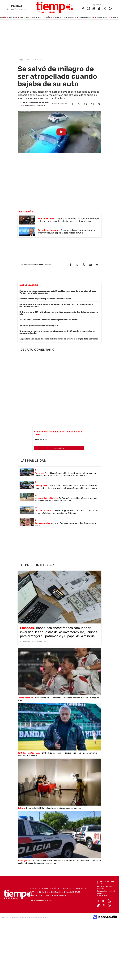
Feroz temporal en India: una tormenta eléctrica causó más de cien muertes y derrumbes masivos (56, 305)
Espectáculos (104, 17)
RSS (51, 900)
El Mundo (57, 17)
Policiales (69, 17)
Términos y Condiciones (39, 900)
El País (47, 17)
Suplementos (60, 896)
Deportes (36, 17)
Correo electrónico (42, 439)
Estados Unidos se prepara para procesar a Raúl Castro (45, 299)
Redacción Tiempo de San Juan (36, 102)
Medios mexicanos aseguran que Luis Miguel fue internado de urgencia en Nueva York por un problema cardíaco (58, 292)
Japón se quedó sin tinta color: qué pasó (39, 325)
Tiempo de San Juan (25, 60)
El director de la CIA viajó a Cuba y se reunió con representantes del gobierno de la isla (59, 313)
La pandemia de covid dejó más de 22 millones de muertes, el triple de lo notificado (59, 339)
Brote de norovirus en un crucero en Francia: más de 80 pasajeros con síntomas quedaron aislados (57, 332)
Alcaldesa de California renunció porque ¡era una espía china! (49, 320)
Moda (116, 17)
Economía (34, 889)
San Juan (24, 17)
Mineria (45, 889)
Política (13, 17)
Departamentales (86, 17)
